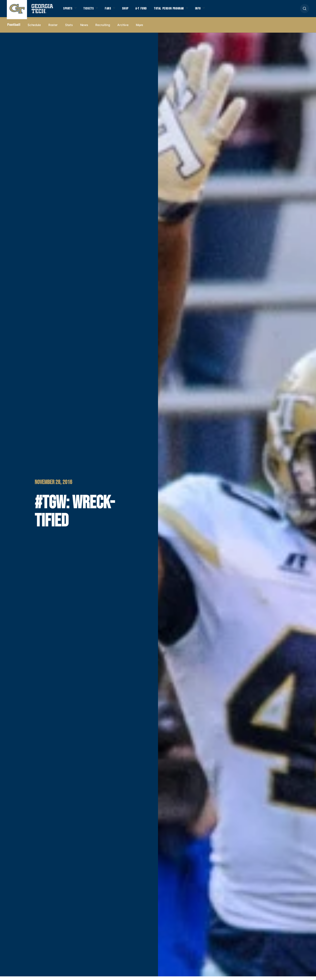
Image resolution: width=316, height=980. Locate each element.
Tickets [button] (92, 10)
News (84, 29)
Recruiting (103, 29)
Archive (123, 29)
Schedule (34, 29)
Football (14, 28)
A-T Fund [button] (151, 10)
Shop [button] (133, 10)
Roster (53, 29)
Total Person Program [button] (182, 10)
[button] (305, 10)
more (139, 29)
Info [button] (216, 10)
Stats (69, 29)
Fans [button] (114, 10)
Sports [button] (69, 10)
